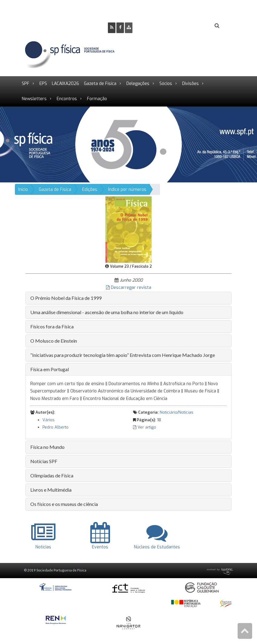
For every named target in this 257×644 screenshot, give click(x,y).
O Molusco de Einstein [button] (54, 341)
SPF (26, 84)
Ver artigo (145, 427)
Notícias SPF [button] (44, 461)
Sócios (166, 84)
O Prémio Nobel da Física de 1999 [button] (66, 298)
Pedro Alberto (55, 427)
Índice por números (127, 190)
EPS (43, 84)
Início (23, 190)
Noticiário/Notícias (177, 412)
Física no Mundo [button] (47, 447)
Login (192, 26)
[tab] (128, 298)
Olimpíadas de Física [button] (52, 475)
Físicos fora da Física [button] (52, 326)
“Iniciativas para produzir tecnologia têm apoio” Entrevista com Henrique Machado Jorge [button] (123, 355)
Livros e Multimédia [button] (51, 490)
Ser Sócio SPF (158, 26)
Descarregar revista (129, 288)
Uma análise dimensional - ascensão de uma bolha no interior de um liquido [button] (107, 312)
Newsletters (34, 99)
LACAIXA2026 (65, 84)
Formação (97, 99)
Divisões (190, 84)
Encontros (67, 99)
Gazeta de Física (100, 84)
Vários (48, 420)
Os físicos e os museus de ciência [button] (64, 504)
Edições (90, 190)
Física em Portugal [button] (50, 369)
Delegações (138, 84)
